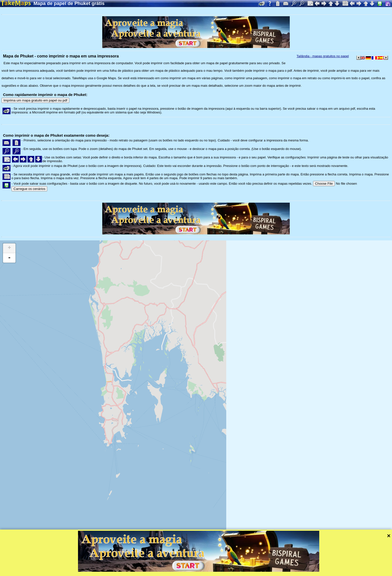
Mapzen (218, 566)
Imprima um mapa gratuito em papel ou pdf (35, 100)
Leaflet (157, 566)
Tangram (174, 566)
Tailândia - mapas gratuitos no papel (323, 56)
